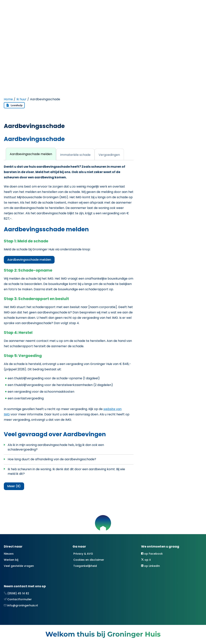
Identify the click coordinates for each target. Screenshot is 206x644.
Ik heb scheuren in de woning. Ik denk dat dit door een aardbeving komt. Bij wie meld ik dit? (66, 471)
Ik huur (67, 23)
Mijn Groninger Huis (175, 23)
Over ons (123, 23)
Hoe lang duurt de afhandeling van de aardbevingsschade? (52, 459)
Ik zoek (83, 23)
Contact (142, 23)
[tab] (31, 154)
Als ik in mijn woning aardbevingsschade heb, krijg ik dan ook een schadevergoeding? (56, 447)
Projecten (102, 23)
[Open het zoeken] (198, 23)
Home (8, 99)
